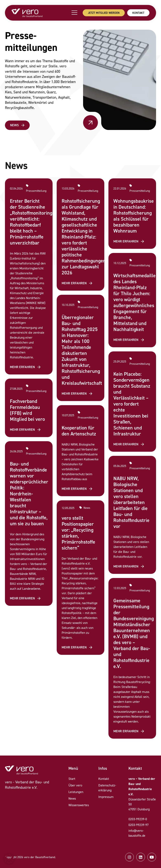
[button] (9, 859)
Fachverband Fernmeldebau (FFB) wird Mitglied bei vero (27, 410)
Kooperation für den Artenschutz (79, 431)
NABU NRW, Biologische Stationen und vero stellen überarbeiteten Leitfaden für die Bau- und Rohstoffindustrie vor (131, 502)
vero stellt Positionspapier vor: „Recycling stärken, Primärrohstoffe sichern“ (78, 533)
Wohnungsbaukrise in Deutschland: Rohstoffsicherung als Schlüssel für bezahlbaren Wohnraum (134, 216)
